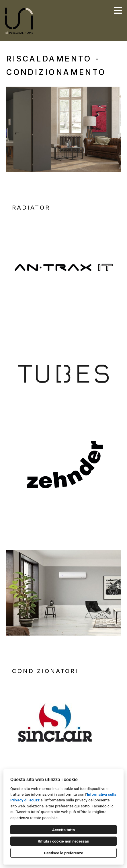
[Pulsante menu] (118, 10)
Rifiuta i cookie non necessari (64, 841)
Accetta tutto (63, 830)
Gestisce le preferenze (63, 853)
